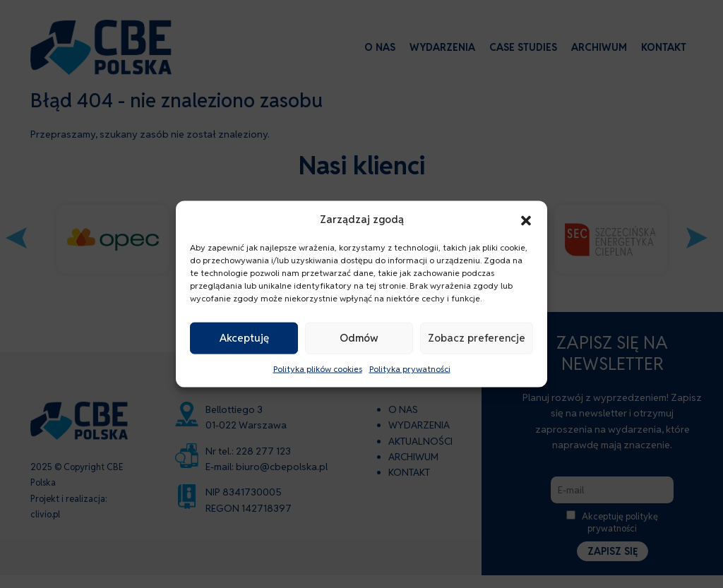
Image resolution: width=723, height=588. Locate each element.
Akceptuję (244, 338)
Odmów (359, 338)
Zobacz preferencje (477, 338)
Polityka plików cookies (318, 369)
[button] (526, 219)
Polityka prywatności (410, 369)
